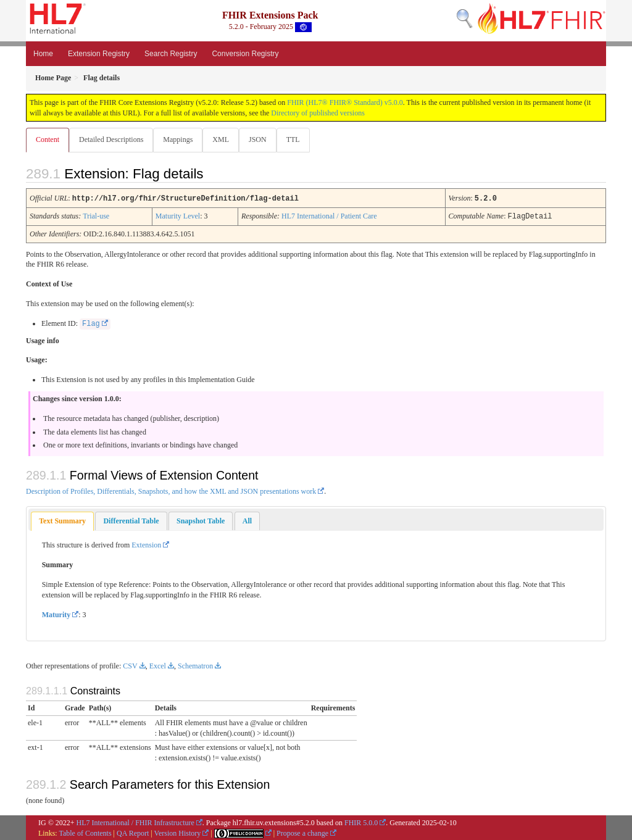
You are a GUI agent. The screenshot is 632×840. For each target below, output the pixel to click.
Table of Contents (85, 833)
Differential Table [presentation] (131, 520)
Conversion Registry (245, 54)
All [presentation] (247, 520)
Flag (91, 323)
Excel (158, 665)
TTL (299, 139)
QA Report (133, 833)
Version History (178, 833)
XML (224, 139)
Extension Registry (99, 54)
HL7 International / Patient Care (329, 216)
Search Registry (171, 54)
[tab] (62, 521)
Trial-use (96, 216)
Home (43, 54)
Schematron (195, 665)
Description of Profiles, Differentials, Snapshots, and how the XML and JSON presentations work (171, 491)
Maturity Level (178, 216)
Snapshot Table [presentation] (201, 520)
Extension (146, 544)
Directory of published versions (318, 113)
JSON (263, 139)
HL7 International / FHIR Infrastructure (135, 822)
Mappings (180, 139)
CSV (130, 665)
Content (48, 139)
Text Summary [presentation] (62, 520)
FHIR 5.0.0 (361, 822)
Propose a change (302, 833)
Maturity (56, 614)
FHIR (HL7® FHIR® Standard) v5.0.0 (345, 102)
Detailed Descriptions (112, 139)
